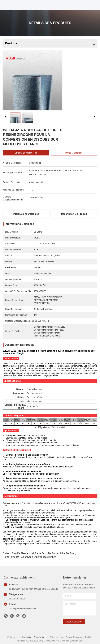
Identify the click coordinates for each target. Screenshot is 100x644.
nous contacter (74, 622)
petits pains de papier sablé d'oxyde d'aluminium (29, 557)
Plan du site (39, 637)
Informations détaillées (26, 214)
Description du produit (74, 214)
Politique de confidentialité (19, 637)
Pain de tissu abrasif (23, 553)
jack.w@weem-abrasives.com (23, 609)
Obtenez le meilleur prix (26, 153)
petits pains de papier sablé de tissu (55, 553)
